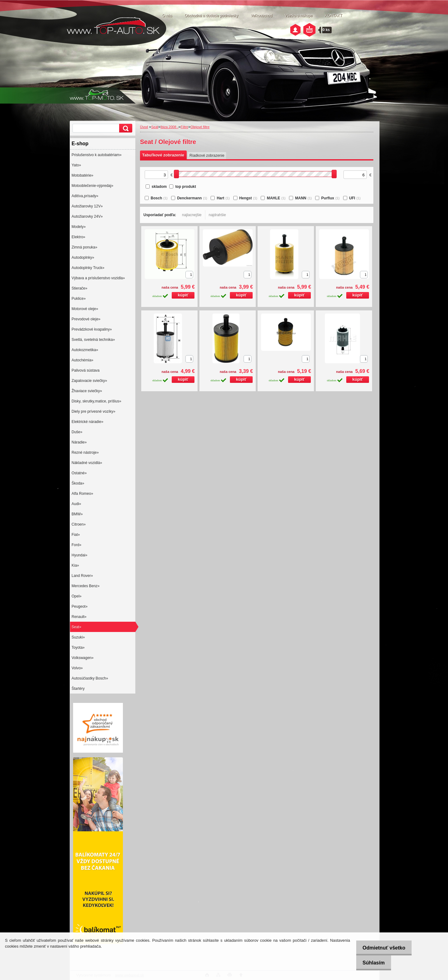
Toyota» (78, 648)
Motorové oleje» (85, 309)
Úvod (144, 127)
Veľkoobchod (261, 16)
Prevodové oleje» (86, 319)
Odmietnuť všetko (380, 948)
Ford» (76, 545)
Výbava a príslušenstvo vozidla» (98, 278)
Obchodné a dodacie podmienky (211, 16)
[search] (125, 128)
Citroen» (79, 524)
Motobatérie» (82, 175)
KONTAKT (334, 16)
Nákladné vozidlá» (87, 463)
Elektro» (78, 237)
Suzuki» (78, 637)
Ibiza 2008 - (169, 127)
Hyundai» (79, 555)
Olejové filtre (200, 127)
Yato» (76, 165)
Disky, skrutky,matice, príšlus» (96, 401)
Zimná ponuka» (84, 247)
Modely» (79, 227)
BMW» (77, 514)
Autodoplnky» (83, 258)
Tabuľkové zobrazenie (163, 155)
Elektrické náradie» (87, 422)
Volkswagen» (83, 658)
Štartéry (78, 689)
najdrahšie (217, 215)
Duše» (77, 432)
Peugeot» (79, 606)
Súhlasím (370, 963)
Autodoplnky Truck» (88, 268)
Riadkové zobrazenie (207, 156)
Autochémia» (82, 360)
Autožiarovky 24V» (87, 216)
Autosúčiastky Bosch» (90, 678)
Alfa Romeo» (82, 494)
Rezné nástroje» (85, 453)
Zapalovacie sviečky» (89, 381)
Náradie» (79, 442)
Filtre (184, 127)
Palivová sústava (86, 370)
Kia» (75, 565)
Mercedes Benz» (86, 586)
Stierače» (79, 288)
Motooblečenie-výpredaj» (92, 186)
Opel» (77, 596)
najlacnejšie (192, 215)
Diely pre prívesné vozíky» (93, 411)
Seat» (76, 627)
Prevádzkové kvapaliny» (92, 329)
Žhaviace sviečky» (87, 391)
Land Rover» (82, 576)
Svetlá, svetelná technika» (93, 340)
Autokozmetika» (85, 350)
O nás (167, 16)
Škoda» (78, 483)
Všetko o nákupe (299, 16)
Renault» (79, 617)
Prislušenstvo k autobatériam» (97, 155)
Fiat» (76, 535)
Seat (155, 127)
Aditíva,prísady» (85, 196)
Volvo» (77, 668)
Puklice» (79, 299)
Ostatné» (79, 473)
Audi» (76, 504)
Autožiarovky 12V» (87, 206)
